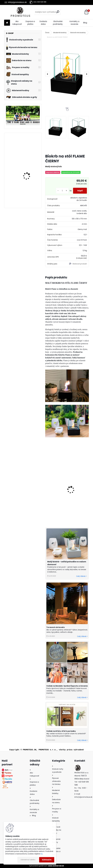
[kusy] (62, 191)
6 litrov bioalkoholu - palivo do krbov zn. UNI (56, 496)
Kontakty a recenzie (74, 23)
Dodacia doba (43, 23)
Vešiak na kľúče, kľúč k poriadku (61, 731)
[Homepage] (7, 23)
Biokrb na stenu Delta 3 (29, 166)
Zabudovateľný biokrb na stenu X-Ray (29, 192)
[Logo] (20, 12)
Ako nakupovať (17, 23)
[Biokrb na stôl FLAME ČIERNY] (67, 74)
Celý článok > (81, 576)
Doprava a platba (30, 23)
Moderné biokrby (60, 33)
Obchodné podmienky (58, 23)
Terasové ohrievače (56, 627)
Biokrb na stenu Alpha (28, 144)
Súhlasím (47, 860)
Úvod (47, 33)
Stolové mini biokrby (78, 33)
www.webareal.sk (56, 866)
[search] (58, 12)
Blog (85, 23)
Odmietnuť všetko (28, 860)
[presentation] (48, 74)
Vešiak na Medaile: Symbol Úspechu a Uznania (67, 686)
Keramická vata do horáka (79, 495)
